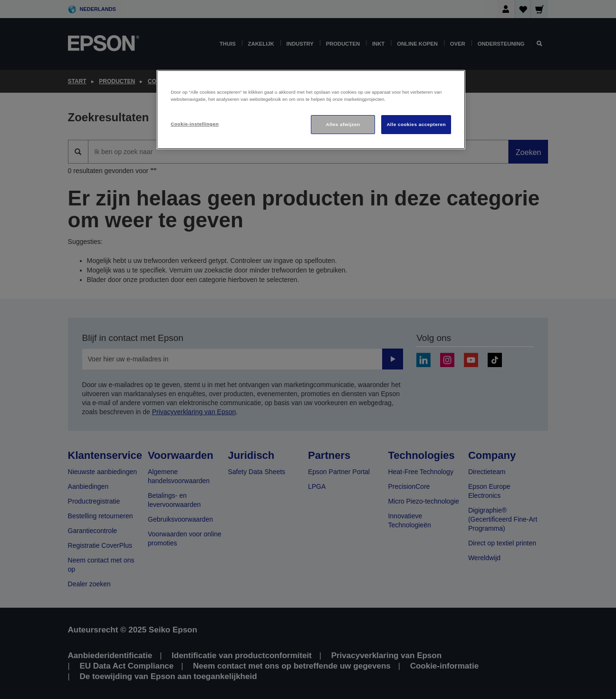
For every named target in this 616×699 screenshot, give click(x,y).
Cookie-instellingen (195, 124)
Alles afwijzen (343, 124)
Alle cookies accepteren (416, 124)
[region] (311, 110)
